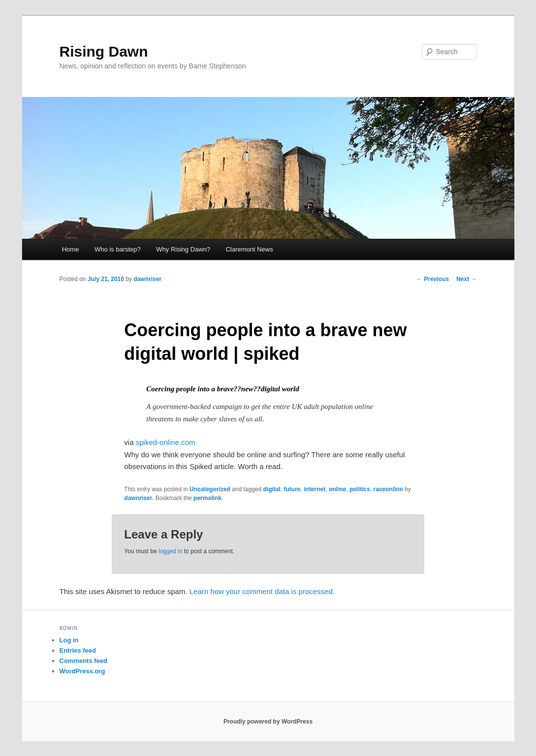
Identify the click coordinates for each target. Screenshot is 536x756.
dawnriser (147, 279)
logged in (171, 551)
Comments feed (84, 661)
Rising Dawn (104, 51)
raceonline (388, 489)
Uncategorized (210, 489)
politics (360, 489)
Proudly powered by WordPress (268, 722)
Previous (433, 279)
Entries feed (78, 650)
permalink (207, 498)
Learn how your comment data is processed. (262, 591)
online (337, 489)
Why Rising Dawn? (183, 249)
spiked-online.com (166, 442)
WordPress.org (82, 671)
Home (71, 249)
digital (272, 489)
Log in (69, 640)
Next (466, 279)
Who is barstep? (118, 249)
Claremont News (250, 249)
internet (315, 489)
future (292, 489)
